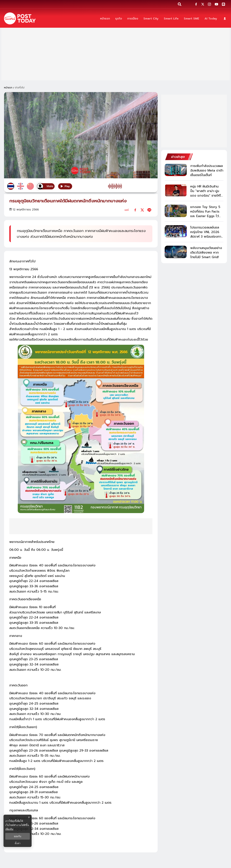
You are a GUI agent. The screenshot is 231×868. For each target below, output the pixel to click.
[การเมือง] (133, 18)
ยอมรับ (18, 836)
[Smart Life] (171, 18)
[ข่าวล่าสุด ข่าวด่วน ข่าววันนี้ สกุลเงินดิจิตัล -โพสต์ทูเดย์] (20, 18)
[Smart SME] (192, 18)
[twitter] (142, 210)
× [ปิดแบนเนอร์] (29, 817)
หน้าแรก (8, 88)
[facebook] (135, 210)
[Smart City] (151, 18)
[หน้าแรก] (105, 18)
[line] (149, 210)
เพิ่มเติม (9, 829)
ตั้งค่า (18, 843)
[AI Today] (211, 18)
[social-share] (196, 4)
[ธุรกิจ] (119, 18)
